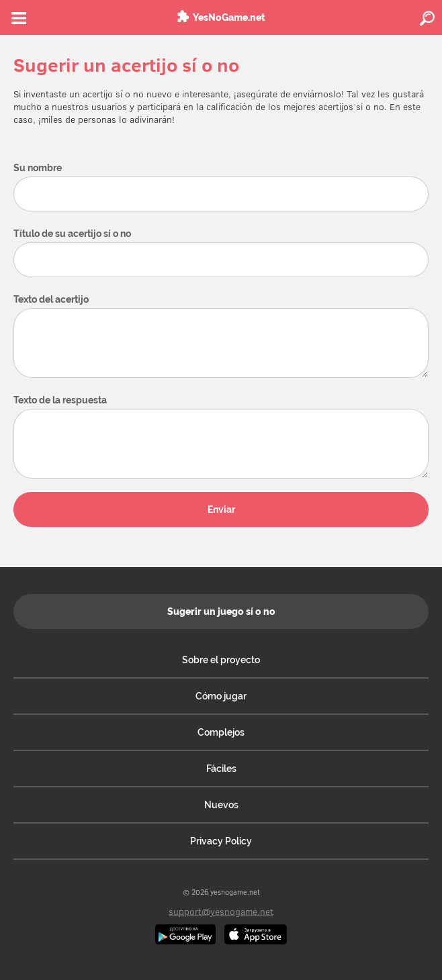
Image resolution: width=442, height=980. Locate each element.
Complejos (221, 732)
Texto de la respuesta (60, 400)
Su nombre (38, 168)
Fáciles (221, 769)
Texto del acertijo (51, 299)
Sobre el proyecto (221, 660)
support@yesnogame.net (221, 911)
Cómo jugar (221, 696)
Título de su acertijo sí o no (72, 234)
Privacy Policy (221, 841)
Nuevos (221, 805)
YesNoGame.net (229, 17)
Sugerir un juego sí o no (221, 611)
